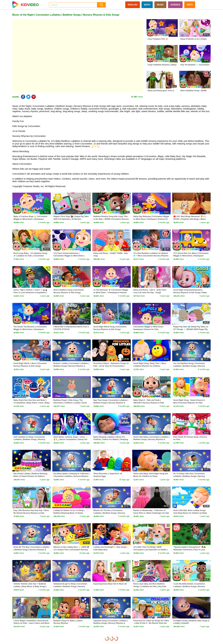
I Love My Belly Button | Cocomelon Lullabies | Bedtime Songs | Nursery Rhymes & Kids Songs (189, 586)
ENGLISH (133, 5)
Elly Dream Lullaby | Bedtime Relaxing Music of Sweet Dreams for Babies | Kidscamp (30, 476)
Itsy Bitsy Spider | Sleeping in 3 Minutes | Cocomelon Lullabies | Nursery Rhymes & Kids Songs (71, 476)
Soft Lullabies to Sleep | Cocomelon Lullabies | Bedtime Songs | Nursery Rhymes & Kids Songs (29, 440)
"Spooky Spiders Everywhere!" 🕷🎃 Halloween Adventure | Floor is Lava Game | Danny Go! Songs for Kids (190, 550)
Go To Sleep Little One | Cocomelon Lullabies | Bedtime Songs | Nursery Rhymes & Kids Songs (189, 476)
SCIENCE (175, 5)
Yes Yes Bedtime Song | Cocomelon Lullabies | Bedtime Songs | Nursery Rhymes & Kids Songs (189, 366)
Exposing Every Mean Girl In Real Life (110, 584)
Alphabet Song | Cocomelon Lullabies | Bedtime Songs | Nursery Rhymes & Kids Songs (111, 623)
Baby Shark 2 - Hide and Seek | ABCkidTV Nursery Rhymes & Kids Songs (149, 403)
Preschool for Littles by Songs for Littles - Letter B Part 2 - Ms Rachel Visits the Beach (151, 623)
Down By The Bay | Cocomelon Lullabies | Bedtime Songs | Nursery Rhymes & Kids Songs (31, 550)
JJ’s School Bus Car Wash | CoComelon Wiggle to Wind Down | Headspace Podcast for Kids (191, 256)
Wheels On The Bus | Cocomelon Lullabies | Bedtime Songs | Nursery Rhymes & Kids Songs (109, 513)
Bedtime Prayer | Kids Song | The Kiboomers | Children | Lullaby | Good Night (70, 403)
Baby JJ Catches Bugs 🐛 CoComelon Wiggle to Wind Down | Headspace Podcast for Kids (30, 219)
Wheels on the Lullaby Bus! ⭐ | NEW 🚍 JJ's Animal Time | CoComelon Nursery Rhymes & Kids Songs (71, 550)
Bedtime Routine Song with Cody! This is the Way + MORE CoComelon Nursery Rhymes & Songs (111, 219)
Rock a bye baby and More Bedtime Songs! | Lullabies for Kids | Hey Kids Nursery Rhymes (150, 586)
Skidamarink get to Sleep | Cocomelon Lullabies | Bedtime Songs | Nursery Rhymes (70, 586)
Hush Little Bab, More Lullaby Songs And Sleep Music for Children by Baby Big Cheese (190, 513)
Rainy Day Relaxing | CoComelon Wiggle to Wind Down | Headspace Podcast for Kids (151, 219)
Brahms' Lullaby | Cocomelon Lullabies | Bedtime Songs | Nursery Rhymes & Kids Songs (71, 366)
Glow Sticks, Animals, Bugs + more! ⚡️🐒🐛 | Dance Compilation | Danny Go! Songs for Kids (71, 440)
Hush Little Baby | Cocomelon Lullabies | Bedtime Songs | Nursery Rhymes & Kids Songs (151, 440)
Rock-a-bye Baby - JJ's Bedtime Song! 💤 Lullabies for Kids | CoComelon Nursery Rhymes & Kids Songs (30, 256)
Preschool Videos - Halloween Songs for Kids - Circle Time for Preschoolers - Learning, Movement (111, 366)
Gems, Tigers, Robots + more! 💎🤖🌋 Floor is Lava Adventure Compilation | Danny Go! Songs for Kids (30, 293)
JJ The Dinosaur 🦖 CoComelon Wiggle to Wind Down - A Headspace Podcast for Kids (111, 293)
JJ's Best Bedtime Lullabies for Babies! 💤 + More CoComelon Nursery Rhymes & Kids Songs (151, 256)
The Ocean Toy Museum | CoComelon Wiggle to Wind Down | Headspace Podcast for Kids (30, 329)
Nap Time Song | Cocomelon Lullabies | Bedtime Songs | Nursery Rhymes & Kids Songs (111, 403)
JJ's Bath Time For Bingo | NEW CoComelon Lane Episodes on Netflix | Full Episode (150, 550)
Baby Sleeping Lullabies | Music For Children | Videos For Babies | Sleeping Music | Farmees (111, 440)
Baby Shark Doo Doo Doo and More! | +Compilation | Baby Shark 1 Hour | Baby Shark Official (32, 403)
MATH (147, 5)
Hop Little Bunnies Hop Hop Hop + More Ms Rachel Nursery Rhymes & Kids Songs (31, 513)
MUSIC (160, 5)
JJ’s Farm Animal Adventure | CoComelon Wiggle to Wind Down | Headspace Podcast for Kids (69, 256)
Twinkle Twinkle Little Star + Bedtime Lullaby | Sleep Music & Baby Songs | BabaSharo (30, 586)
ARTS (190, 5)
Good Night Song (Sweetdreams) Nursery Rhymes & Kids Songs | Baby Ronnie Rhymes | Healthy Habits (190, 293)
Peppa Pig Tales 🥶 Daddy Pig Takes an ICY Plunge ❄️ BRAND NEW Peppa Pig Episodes (191, 329)
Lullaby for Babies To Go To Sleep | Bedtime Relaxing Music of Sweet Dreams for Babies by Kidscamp (69, 513)
